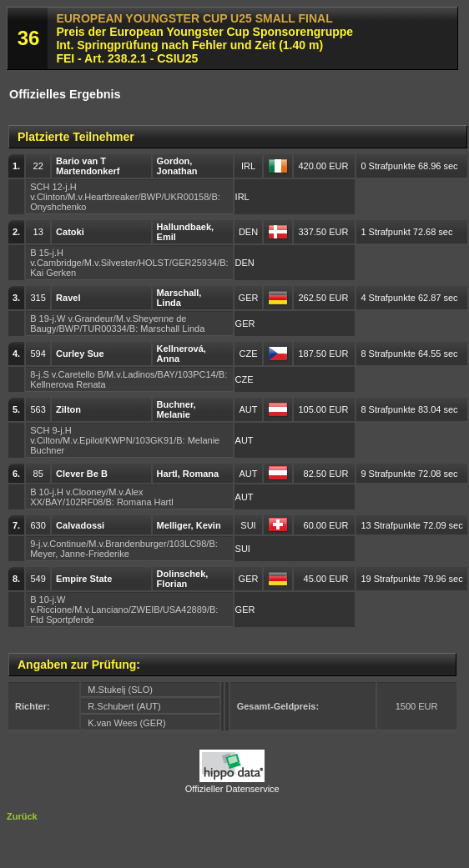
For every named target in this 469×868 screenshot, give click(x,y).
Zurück (22, 816)
